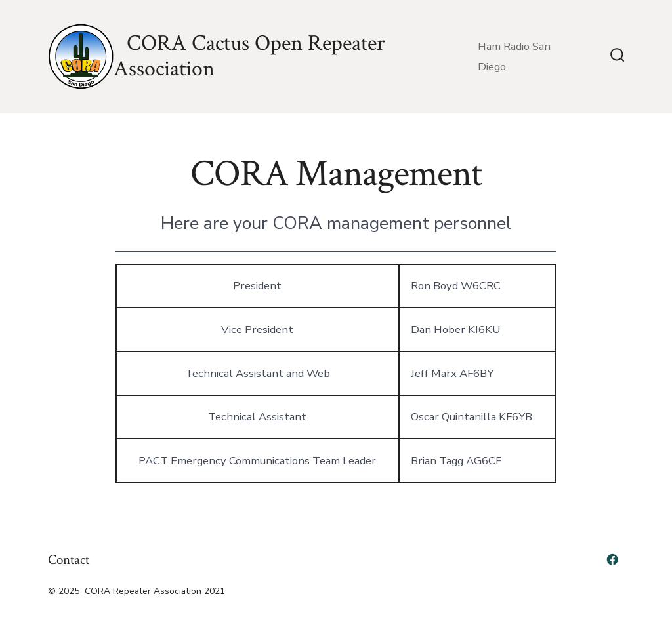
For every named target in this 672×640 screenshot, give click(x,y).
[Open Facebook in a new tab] (612, 559)
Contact (69, 560)
